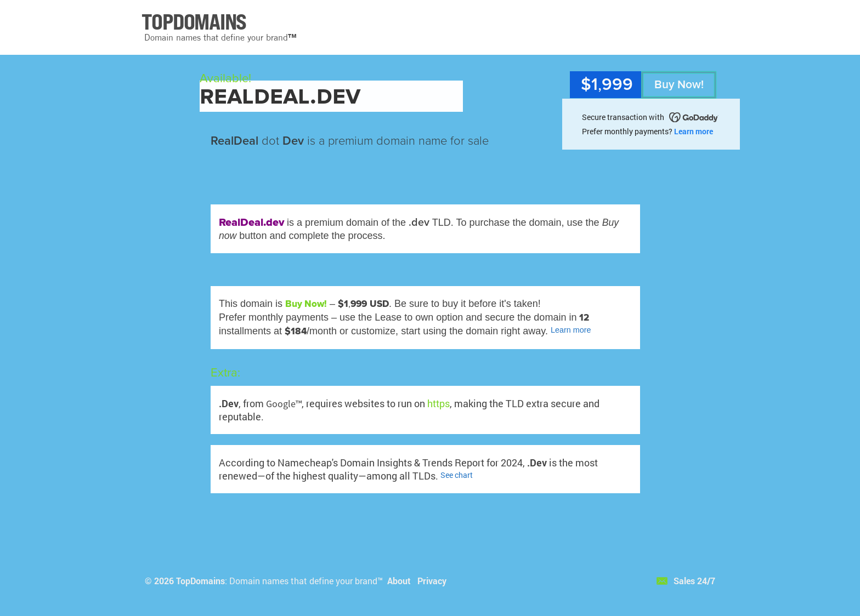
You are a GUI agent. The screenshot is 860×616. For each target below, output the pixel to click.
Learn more (694, 131)
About (399, 581)
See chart (457, 475)
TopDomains (200, 581)
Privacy (432, 581)
